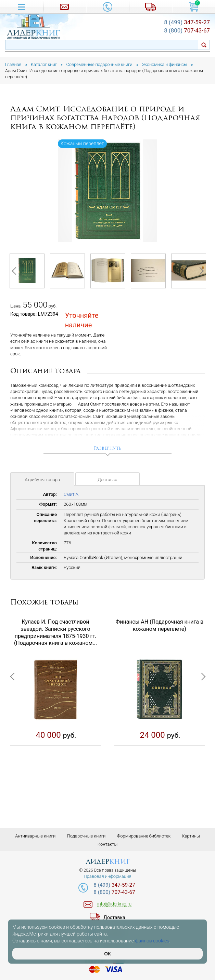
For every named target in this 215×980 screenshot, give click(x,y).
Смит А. (72, 494)
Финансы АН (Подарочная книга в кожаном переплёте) (160, 625)
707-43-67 (187, 30)
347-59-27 (187, 22)
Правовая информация (107, 876)
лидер (108, 862)
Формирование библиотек (144, 836)
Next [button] (200, 271)
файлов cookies (152, 941)
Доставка (107, 480)
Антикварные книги (35, 836)
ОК (107, 954)
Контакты (107, 844)
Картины (191, 836)
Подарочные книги (86, 836)
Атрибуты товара (42, 480)
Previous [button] (15, 271)
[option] (107, 191)
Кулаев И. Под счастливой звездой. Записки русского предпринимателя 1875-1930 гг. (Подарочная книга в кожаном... (55, 632)
